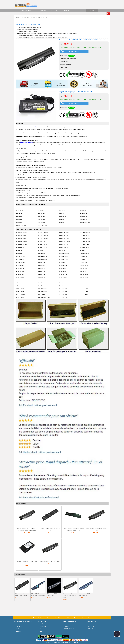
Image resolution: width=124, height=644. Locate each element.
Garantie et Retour (69, 629)
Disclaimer (19, 631)
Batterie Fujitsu (26, 18)
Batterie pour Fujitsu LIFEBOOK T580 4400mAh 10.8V (70, 595)
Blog (41, 631)
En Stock (71, 56)
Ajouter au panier (74, 51)
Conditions (19, 626)
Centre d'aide (92, 10)
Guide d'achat (43, 10)
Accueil (19, 18)
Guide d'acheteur (44, 624)
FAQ (41, 629)
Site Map (91, 629)
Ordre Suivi (54, 10)
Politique (18, 629)
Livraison (67, 626)
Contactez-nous (66, 10)
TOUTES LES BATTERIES (24, 10)
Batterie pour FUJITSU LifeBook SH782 (50, 561)
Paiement (67, 624)
